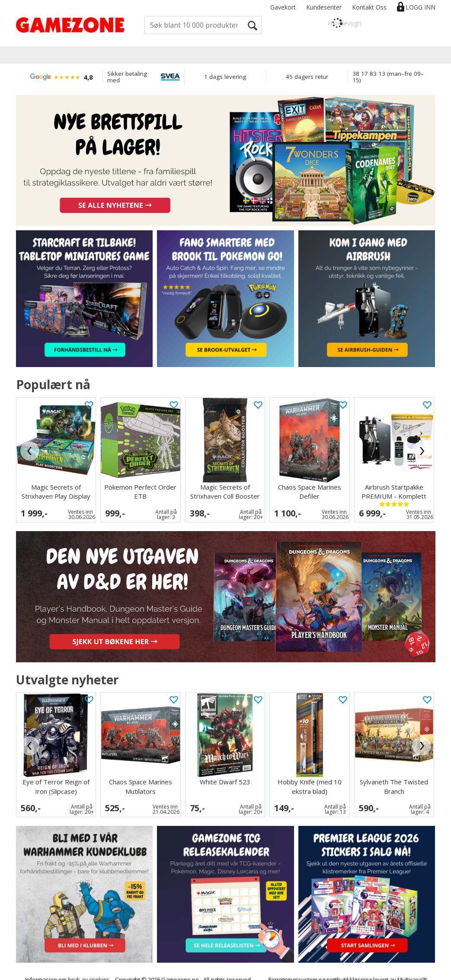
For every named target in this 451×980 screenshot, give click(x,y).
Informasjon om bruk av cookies (67, 964)
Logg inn (421, 7)
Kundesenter (324, 7)
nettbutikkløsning (349, 964)
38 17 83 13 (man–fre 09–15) (388, 77)
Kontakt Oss (369, 7)
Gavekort (283, 7)
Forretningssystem (293, 964)
